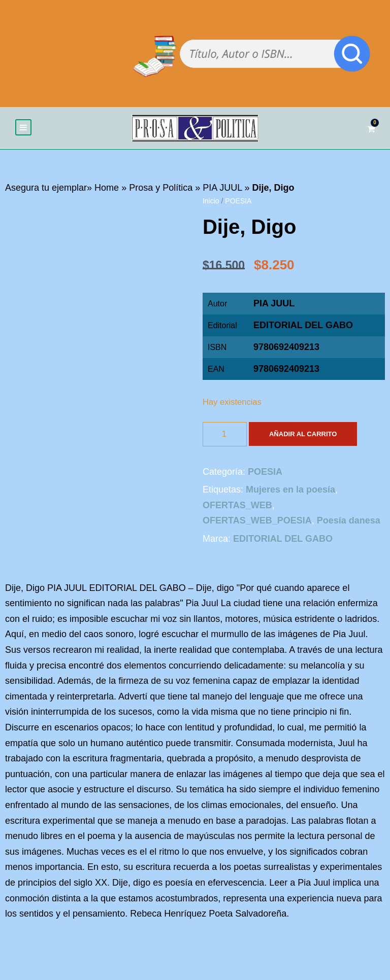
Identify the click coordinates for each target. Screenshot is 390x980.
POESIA (238, 201)
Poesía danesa (349, 521)
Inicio (211, 201)
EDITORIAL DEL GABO (303, 326)
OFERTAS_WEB (237, 505)
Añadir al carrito (303, 434)
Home (107, 188)
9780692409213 (286, 369)
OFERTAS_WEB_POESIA (257, 521)
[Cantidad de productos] (225, 434)
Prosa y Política (161, 188)
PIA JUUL (222, 188)
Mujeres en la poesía (290, 489)
